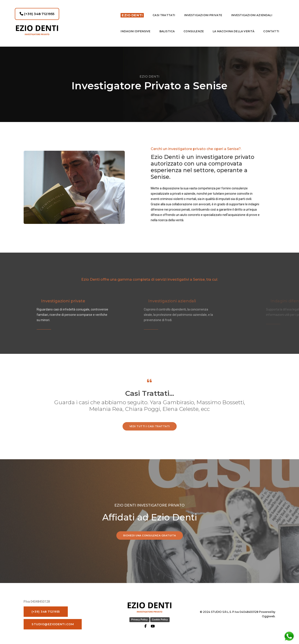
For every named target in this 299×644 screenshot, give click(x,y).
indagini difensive (135, 29)
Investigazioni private (203, 12)
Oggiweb (268, 615)
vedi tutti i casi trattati (150, 425)
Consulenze (194, 29)
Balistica (167, 29)
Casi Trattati (164, 12)
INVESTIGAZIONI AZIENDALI (252, 12)
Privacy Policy (139, 618)
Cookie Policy (160, 618)
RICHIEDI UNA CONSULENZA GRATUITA (150, 534)
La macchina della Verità (234, 29)
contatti (271, 29)
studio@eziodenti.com (53, 623)
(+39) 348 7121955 (37, 11)
